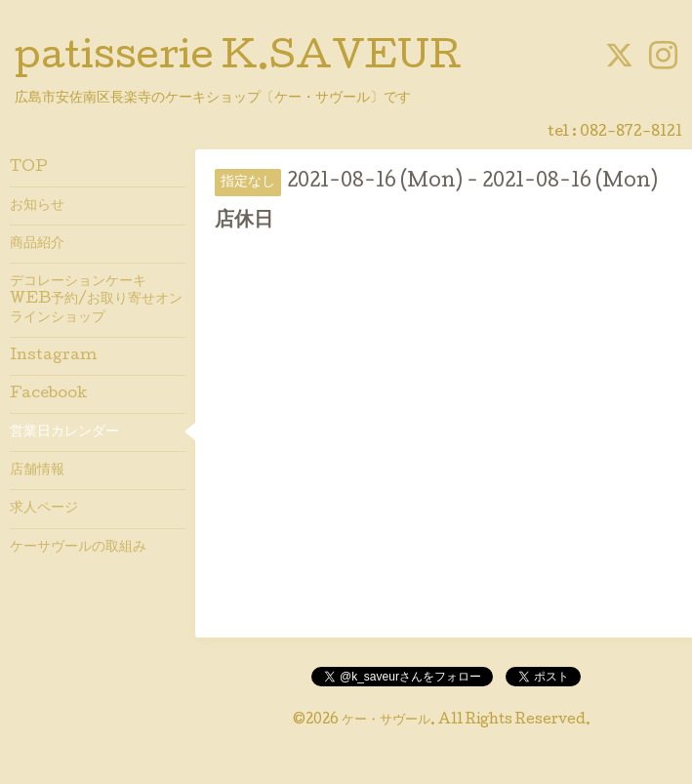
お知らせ (37, 206)
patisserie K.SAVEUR (238, 60)
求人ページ (44, 509)
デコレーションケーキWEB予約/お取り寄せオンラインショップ (96, 300)
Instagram (53, 356)
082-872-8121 (631, 133)
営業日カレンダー (64, 433)
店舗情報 (37, 471)
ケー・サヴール (386, 721)
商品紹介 (37, 244)
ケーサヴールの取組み (78, 548)
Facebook (48, 394)
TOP (29, 168)
